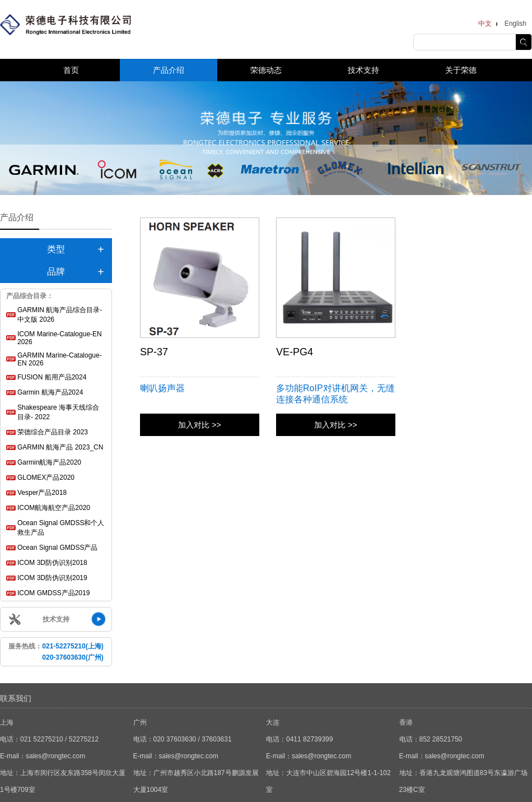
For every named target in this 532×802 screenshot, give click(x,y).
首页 (71, 70)
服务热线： (56, 652)
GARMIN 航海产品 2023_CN (60, 447)
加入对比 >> (199, 425)
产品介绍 (169, 70)
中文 (485, 24)
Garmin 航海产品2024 (50, 392)
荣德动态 (266, 70)
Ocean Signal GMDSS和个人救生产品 (61, 528)
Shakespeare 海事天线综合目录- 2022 (58, 412)
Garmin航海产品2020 (49, 462)
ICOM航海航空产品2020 (54, 508)
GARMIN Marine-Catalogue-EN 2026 (60, 359)
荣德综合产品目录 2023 (53, 432)
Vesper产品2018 (42, 493)
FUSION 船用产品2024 (52, 377)
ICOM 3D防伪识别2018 (52, 563)
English (515, 24)
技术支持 (363, 70)
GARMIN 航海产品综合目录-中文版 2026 (60, 315)
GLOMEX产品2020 (46, 478)
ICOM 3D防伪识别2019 (52, 578)
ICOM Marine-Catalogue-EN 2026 (60, 338)
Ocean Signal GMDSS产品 (57, 548)
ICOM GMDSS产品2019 (53, 593)
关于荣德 (461, 70)
